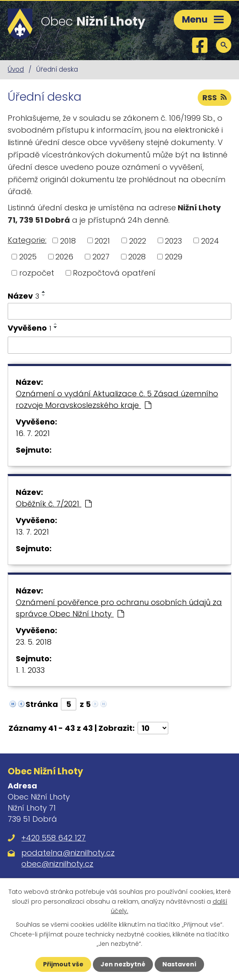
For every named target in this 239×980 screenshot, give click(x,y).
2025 (28, 257)
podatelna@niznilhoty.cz (68, 853)
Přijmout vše (63, 964)
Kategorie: (27, 240)
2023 (173, 240)
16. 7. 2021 (33, 433)
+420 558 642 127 (53, 838)
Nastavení (179, 964)
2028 (137, 257)
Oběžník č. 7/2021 (54, 504)
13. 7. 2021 (32, 532)
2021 (102, 240)
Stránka (42, 704)
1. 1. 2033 (30, 670)
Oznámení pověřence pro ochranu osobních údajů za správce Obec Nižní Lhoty (119, 608)
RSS (215, 97)
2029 (174, 257)
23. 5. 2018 (34, 642)
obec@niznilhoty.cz (57, 864)
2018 (68, 240)
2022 (138, 240)
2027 (101, 257)
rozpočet (37, 273)
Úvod (16, 69)
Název (23, 296)
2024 (210, 240)
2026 (64, 257)
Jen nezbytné (123, 964)
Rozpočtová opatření (114, 273)
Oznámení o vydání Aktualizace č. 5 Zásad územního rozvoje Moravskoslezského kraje (117, 399)
